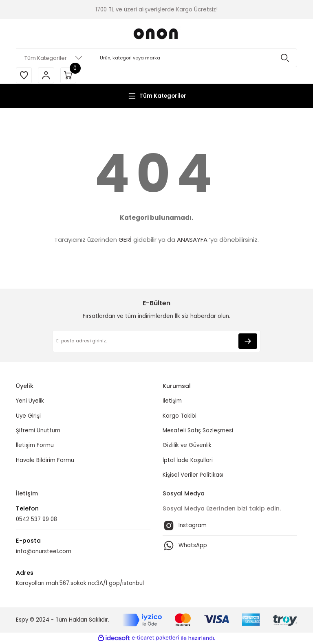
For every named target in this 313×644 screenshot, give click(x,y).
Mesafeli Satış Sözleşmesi (198, 431)
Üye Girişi (28, 416)
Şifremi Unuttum (38, 431)
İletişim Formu (35, 446)
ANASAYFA (192, 240)
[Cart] (69, 75)
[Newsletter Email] (156, 342)
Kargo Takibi (180, 416)
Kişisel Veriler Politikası (193, 475)
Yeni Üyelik (30, 401)
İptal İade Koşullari (188, 460)
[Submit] (248, 342)
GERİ (125, 240)
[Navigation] (156, 96)
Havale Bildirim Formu (45, 460)
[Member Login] (46, 75)
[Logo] (156, 34)
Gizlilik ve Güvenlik (187, 446)
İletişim (172, 401)
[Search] (156, 58)
